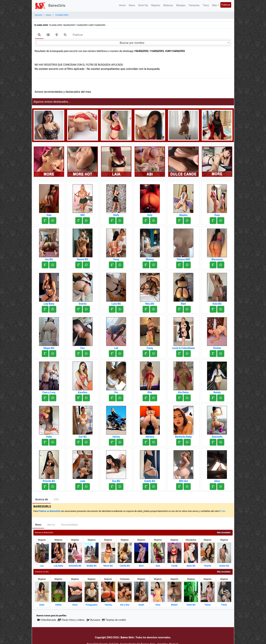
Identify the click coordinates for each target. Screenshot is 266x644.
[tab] (39, 35)
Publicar (226, 5)
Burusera (93, 620)
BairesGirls (57, 5)
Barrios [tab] (51, 525)
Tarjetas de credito (114, 620)
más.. (224, 511)
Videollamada (47, 620)
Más (214, 5)
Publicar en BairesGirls (50, 511)
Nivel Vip (143, 5)
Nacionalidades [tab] (70, 525)
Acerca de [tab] (42, 499)
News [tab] (38, 525)
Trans (206, 5)
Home (122, 5)
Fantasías (194, 5)
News (132, 5)
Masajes (181, 5)
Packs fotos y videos (71, 620)
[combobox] (133, 43)
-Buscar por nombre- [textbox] (132, 43)
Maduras (168, 5)
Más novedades (224, 533)
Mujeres (156, 5)
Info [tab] (56, 499)
